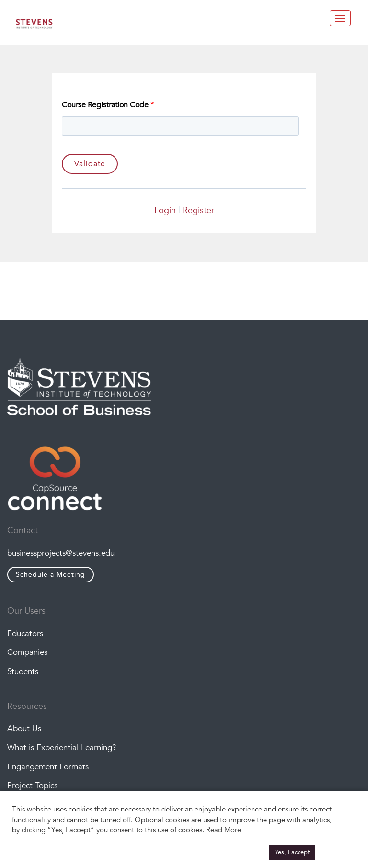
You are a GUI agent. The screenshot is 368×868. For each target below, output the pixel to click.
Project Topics (32, 785)
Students (23, 671)
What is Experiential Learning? (62, 748)
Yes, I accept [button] (292, 852)
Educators (25, 634)
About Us (24, 728)
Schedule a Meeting (51, 575)
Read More (224, 830)
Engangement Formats (48, 767)
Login (165, 211)
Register (198, 211)
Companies (27, 652)
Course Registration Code (108, 105)
